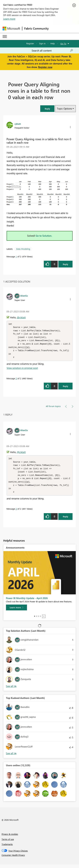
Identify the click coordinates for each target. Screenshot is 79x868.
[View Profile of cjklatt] (18, 124)
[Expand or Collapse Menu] (5, 37)
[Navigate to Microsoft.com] (11, 29)
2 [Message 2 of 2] (16, 380)
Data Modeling (23, 249)
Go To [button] (63, 44)
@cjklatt (21, 317)
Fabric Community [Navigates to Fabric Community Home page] (36, 28)
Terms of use (8, 843)
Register (30, 43)
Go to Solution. (44, 236)
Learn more (9, 19)
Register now (45, 67)
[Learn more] (16, 611)
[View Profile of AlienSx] (24, 296)
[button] (47, 109)
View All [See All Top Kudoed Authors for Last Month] (11, 757)
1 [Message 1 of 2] (16, 256)
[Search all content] (52, 51)
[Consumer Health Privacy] (40, 859)
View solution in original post (22, 370)
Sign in (42, 43)
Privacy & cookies (10, 838)
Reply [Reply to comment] (66, 388)
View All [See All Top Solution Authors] (11, 690)
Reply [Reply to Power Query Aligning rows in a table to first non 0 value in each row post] (66, 264)
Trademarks (7, 848)
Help (53, 43)
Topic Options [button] (64, 109)
